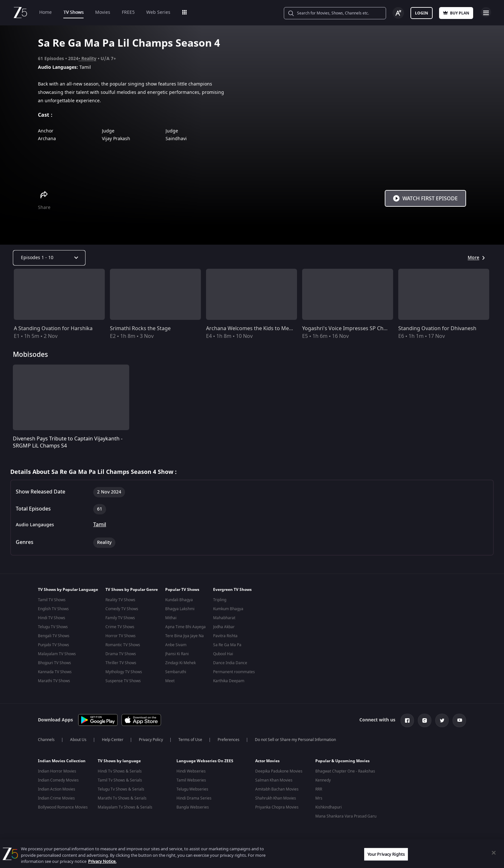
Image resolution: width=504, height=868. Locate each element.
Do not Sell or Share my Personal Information (295, 738)
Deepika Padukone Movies (279, 770)
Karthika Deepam (229, 681)
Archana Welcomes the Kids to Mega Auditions (263, 329)
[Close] (494, 853)
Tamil (100, 525)
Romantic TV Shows (123, 645)
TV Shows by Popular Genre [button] (132, 590)
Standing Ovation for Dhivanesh (437, 329)
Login (422, 13)
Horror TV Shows (121, 636)
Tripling (220, 600)
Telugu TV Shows (53, 627)
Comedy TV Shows (122, 609)
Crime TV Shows (120, 627)
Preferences (229, 738)
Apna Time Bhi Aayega (185, 627)
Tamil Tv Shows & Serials (120, 779)
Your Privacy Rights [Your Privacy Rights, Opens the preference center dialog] (386, 854)
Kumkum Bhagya (228, 609)
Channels (46, 738)
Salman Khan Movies (274, 779)
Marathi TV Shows (54, 681)
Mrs (319, 797)
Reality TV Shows (120, 600)
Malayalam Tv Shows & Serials (125, 806)
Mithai (171, 618)
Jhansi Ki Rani (177, 654)
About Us (78, 738)
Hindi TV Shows (52, 618)
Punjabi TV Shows (54, 645)
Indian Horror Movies (57, 770)
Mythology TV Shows (124, 672)
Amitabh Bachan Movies (277, 788)
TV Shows (73, 12)
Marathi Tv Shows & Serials (122, 797)
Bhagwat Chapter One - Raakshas (345, 770)
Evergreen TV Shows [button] (232, 590)
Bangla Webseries (193, 806)
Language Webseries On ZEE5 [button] (205, 760)
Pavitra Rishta (225, 636)
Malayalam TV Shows (57, 654)
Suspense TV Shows (123, 681)
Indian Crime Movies (56, 797)
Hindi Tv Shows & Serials (120, 770)
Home (45, 12)
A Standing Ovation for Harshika (53, 329)
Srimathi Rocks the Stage (140, 329)
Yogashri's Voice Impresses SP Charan (348, 329)
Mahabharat (224, 618)
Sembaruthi (176, 672)
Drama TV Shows (121, 654)
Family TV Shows (120, 618)
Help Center (113, 738)
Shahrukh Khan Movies (276, 797)
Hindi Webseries (191, 770)
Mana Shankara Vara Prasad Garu (346, 815)
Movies (103, 12)
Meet (170, 681)
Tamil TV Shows (52, 600)
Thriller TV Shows (121, 663)
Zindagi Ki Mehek (180, 663)
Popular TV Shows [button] (182, 590)
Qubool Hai (223, 654)
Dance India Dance (230, 663)
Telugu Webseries (192, 788)
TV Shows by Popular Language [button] (68, 590)
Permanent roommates (234, 672)
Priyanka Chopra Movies (277, 806)
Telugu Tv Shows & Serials (121, 788)
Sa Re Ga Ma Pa (227, 645)
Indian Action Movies (57, 788)
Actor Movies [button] (267, 760)
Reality (89, 59)
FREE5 (128, 12)
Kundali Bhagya (179, 600)
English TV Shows (53, 609)
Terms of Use (190, 738)
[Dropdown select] (49, 258)
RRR (319, 788)
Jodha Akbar (224, 627)
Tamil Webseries (191, 779)
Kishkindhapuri (328, 806)
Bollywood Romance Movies (63, 806)
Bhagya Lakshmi (180, 609)
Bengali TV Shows (54, 636)
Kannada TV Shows (55, 672)
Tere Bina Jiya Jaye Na (184, 636)
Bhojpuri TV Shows (54, 663)
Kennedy (323, 779)
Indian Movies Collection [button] (62, 760)
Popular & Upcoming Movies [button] (342, 760)
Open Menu (486, 12)
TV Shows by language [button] (119, 760)
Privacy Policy (151, 738)
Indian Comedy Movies (58, 779)
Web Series (158, 12)
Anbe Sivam (176, 645)
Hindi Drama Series (194, 797)
